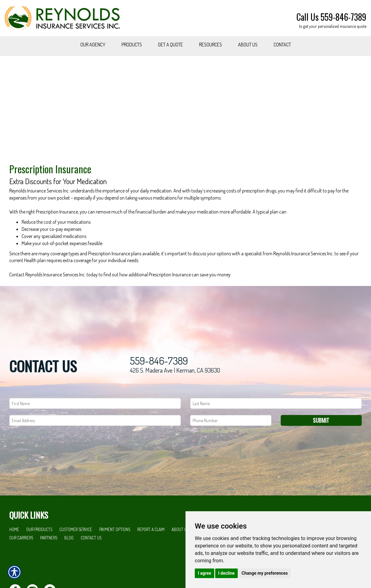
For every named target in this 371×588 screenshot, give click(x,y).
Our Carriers (21, 564)
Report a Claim (151, 556)
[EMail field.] (95, 446)
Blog (69, 564)
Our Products (39, 556)
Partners (49, 564)
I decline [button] (226, 573)
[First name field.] (95, 429)
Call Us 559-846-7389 (331, 17)
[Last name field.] (276, 429)
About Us (180, 556)
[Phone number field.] (231, 446)
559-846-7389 (159, 387)
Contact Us (91, 564)
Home (14, 556)
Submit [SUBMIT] (321, 446)
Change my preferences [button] (264, 573)
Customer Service (76, 556)
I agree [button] (205, 573)
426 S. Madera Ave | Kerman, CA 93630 (175, 396)
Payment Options (115, 556)
